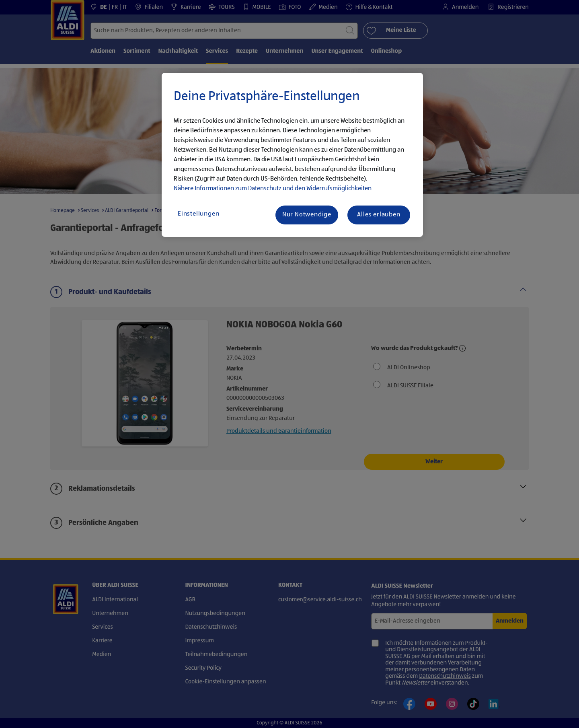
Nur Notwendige (307, 215)
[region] (292, 155)
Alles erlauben (379, 215)
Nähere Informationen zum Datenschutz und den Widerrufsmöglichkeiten (273, 189)
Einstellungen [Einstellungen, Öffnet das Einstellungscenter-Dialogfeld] (198, 214)
